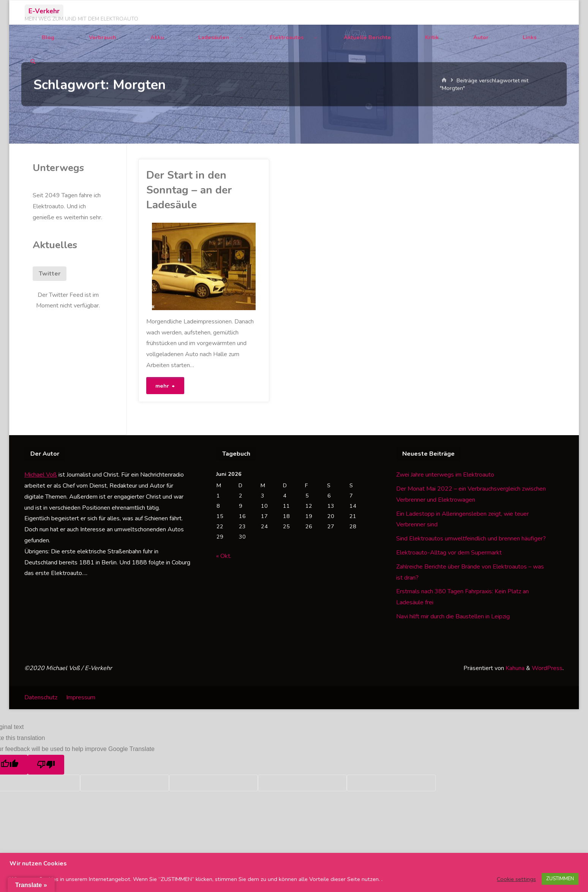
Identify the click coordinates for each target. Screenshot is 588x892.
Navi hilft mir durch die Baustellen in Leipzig (453, 616)
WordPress (547, 668)
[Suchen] (33, 62)
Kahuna (514, 668)
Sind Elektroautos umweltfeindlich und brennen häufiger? (471, 539)
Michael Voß (41, 475)
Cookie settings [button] (516, 879)
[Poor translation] (46, 765)
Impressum (81, 697)
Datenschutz (41, 697)
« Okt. (224, 556)
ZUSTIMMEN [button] (560, 879)
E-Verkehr (44, 11)
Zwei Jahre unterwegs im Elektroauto (445, 475)
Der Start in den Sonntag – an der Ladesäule (189, 190)
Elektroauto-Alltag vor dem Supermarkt (449, 553)
